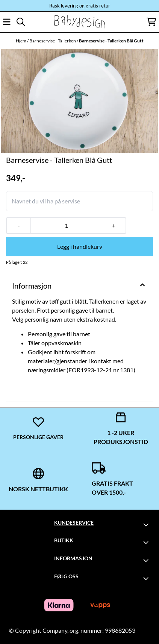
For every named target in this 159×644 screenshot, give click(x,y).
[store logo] (79, 22)
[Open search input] (21, 22)
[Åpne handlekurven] (151, 22)
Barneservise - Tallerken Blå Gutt (111, 41)
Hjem (21, 41)
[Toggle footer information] (147, 525)
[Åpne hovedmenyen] (7, 22)
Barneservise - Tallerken (53, 41)
